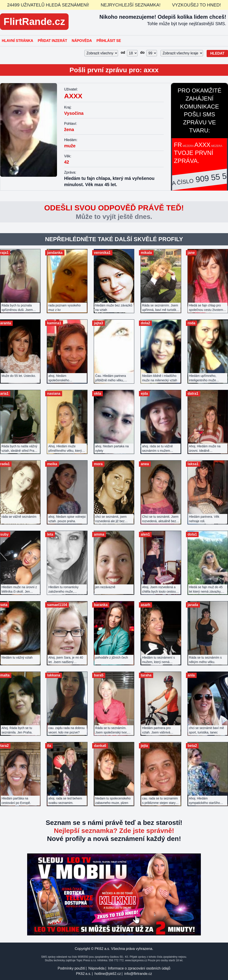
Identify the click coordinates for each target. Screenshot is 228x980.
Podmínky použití (71, 968)
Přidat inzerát (52, 41)
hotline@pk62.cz (108, 974)
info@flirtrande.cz (138, 974)
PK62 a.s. (83, 974)
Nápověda (82, 41)
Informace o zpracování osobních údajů (139, 968)
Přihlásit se (109, 41)
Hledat (217, 53)
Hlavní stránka (17, 41)
